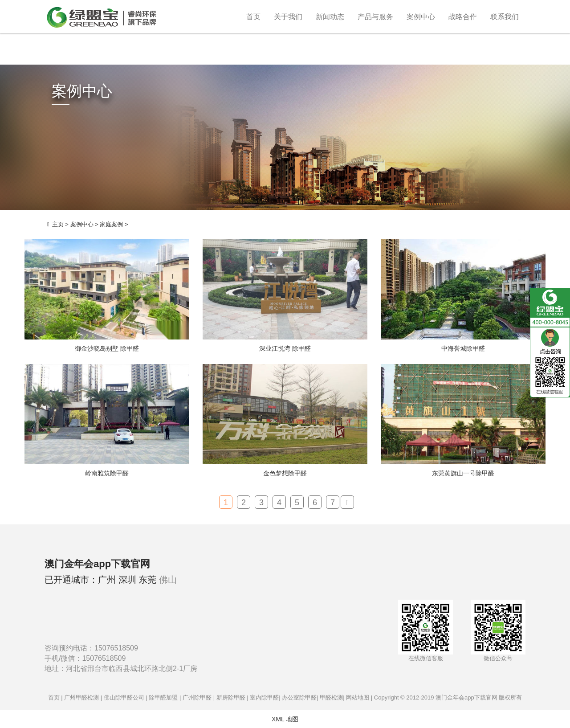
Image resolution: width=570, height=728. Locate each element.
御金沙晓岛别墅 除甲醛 (107, 348)
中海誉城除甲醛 (463, 348)
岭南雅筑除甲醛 (107, 473)
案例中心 (421, 17)
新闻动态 (330, 17)
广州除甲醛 (197, 697)
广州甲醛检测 (81, 697)
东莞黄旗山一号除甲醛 (463, 473)
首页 (253, 17)
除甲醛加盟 (163, 697)
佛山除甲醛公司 (124, 697)
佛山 (168, 580)
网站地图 (358, 697)
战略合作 (463, 17)
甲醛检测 (331, 697)
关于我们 (288, 17)
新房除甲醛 (231, 697)
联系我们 (505, 17)
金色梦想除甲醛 (285, 473)
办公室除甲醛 (299, 697)
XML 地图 (285, 719)
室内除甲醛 (264, 697)
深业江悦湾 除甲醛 (285, 348)
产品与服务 (375, 17)
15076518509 (116, 648)
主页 (58, 224)
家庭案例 (111, 224)
